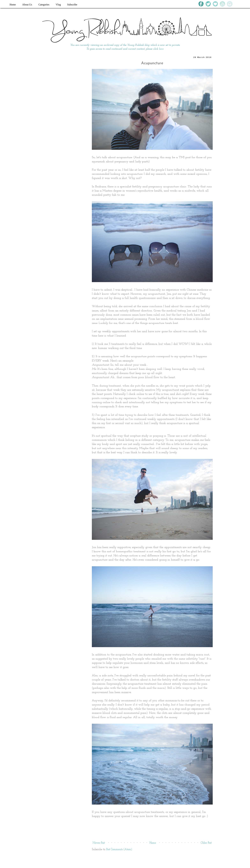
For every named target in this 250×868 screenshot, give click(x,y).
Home (13, 5)
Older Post (206, 843)
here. (161, 49)
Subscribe (72, 5)
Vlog (58, 5)
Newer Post (99, 843)
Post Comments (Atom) (119, 849)
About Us (27, 5)
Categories (44, 5)
